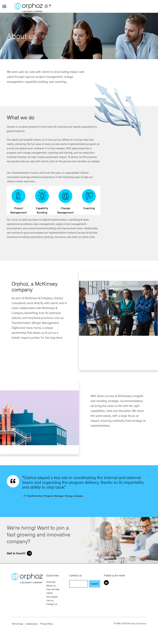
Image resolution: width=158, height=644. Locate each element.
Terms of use (17, 624)
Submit (95, 584)
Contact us (52, 604)
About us (51, 586)
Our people (52, 597)
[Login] (48, 7)
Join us (50, 600)
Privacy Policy (47, 624)
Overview (51, 582)
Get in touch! (20, 553)
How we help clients (53, 591)
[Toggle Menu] (4, 6)
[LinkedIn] (106, 583)
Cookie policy (32, 624)
